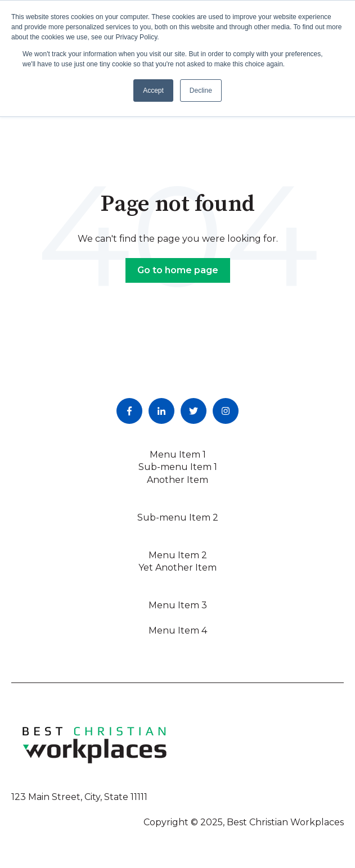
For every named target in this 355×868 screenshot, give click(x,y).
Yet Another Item (177, 568)
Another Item (177, 480)
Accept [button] (153, 91)
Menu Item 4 (178, 630)
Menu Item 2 (178, 555)
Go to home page (178, 270)
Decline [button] (201, 91)
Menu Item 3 (178, 605)
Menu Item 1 (178, 455)
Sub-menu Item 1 (178, 467)
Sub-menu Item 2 (178, 517)
